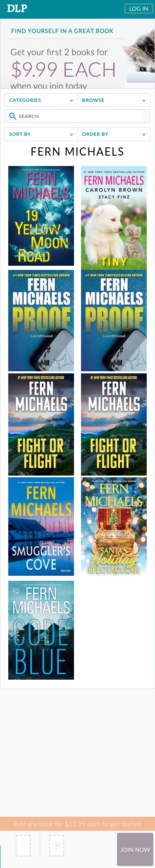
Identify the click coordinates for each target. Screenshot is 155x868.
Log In (139, 8)
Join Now (135, 850)
